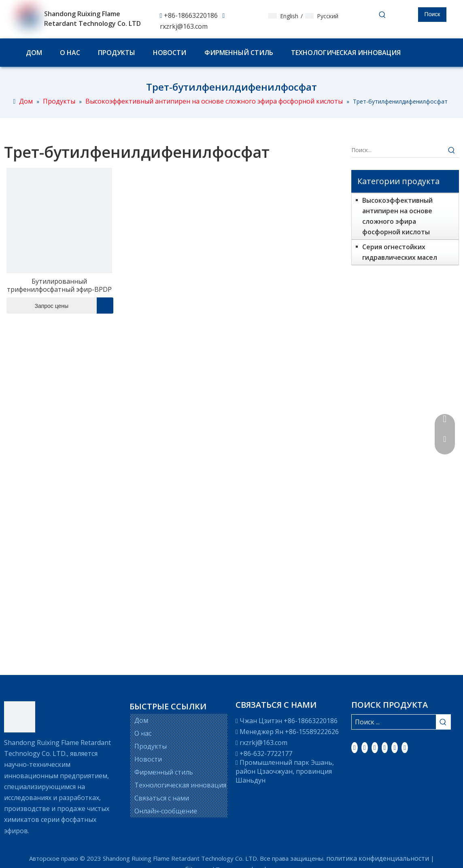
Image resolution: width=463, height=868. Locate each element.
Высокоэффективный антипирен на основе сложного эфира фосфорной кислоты (397, 216)
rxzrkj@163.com (184, 26)
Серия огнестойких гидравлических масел (400, 252)
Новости (148, 759)
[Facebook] (355, 747)
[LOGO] (20, 717)
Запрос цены (37, 306)
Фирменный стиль (164, 772)
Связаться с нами (162, 798)
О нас (143, 733)
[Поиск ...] (394, 722)
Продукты (151, 746)
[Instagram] (395, 747)
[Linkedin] (365, 747)
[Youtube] (385, 747)
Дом (141, 720)
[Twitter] (375, 747)
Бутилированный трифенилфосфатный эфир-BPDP (59, 285)
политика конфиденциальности (378, 858)
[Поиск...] (398, 150)
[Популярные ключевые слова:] (432, 15)
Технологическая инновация (180, 785)
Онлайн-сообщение (166, 811)
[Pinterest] (405, 747)
